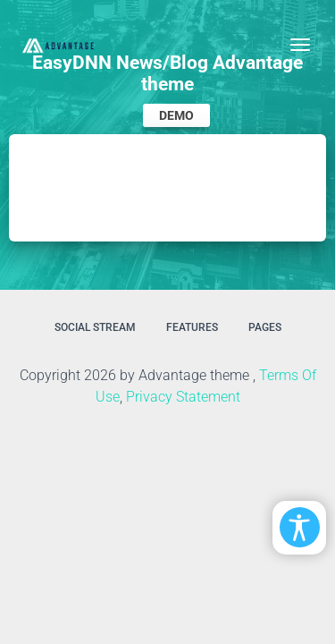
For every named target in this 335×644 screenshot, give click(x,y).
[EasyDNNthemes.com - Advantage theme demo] (58, 45)
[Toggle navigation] (300, 45)
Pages (265, 327)
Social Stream (95, 327)
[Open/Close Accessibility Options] (300, 527)
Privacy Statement (183, 397)
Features (192, 327)
